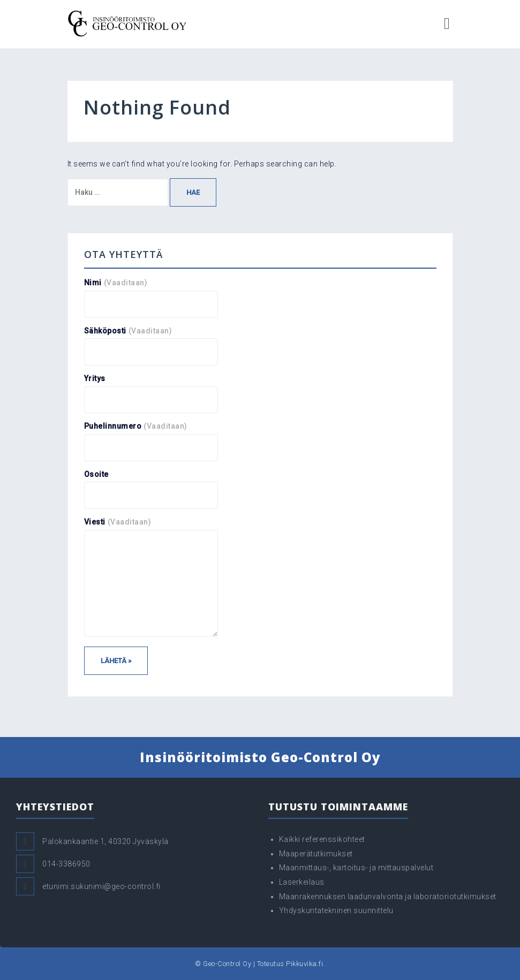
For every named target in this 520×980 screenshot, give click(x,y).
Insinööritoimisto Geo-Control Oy (260, 757)
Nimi (116, 283)
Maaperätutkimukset (316, 854)
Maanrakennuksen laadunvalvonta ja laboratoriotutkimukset (388, 897)
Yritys (95, 378)
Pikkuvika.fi (304, 964)
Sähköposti (128, 331)
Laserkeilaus (302, 882)
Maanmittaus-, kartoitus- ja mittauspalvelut (356, 868)
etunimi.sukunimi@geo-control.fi (101, 886)
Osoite (96, 474)
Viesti (118, 522)
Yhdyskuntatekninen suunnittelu (336, 910)
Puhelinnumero (136, 426)
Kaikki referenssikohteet (322, 839)
